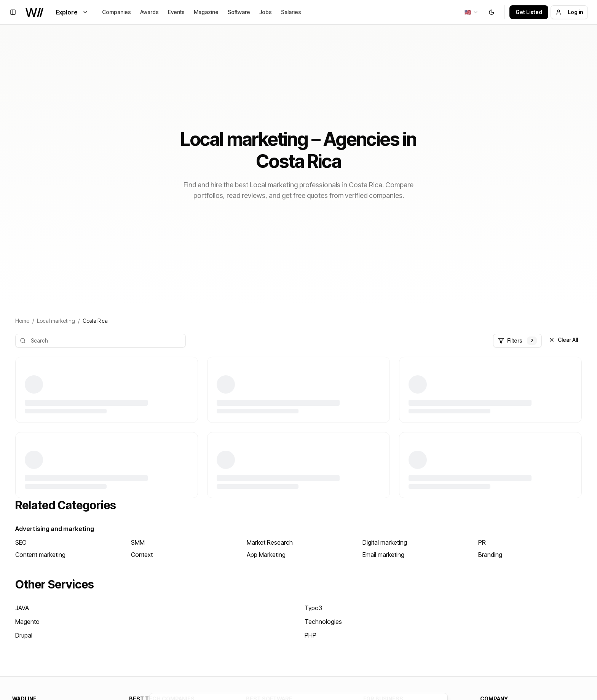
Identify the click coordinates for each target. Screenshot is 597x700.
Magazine (206, 12)
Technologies (323, 622)
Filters (517, 341)
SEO (21, 542)
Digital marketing (385, 542)
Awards (149, 12)
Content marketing (40, 555)
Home (22, 321)
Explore (72, 12)
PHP (310, 635)
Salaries (291, 12)
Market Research (270, 542)
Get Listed (529, 12)
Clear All (563, 340)
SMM (138, 542)
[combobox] (472, 12)
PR (482, 542)
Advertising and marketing (55, 529)
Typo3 (313, 608)
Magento (27, 622)
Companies (117, 12)
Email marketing (383, 555)
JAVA (22, 608)
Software (239, 12)
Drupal (24, 635)
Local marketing (56, 321)
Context (142, 555)
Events (176, 12)
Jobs (266, 12)
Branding (490, 555)
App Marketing (266, 555)
